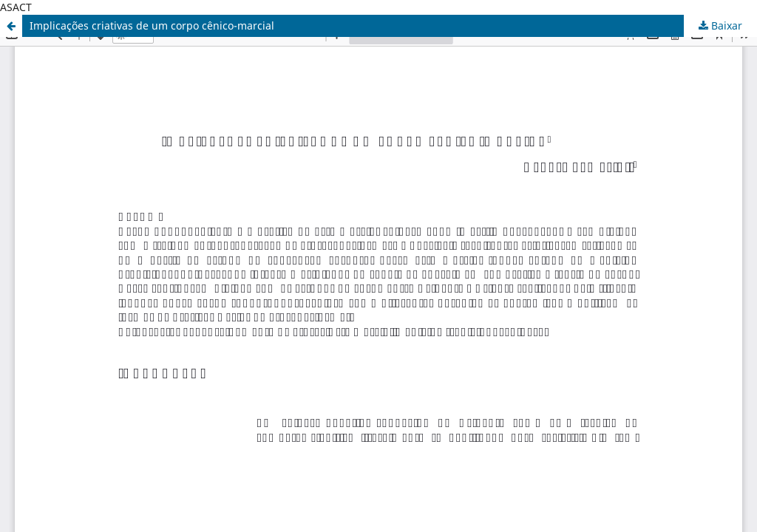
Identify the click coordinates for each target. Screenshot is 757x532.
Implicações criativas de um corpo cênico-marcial (152, 25)
